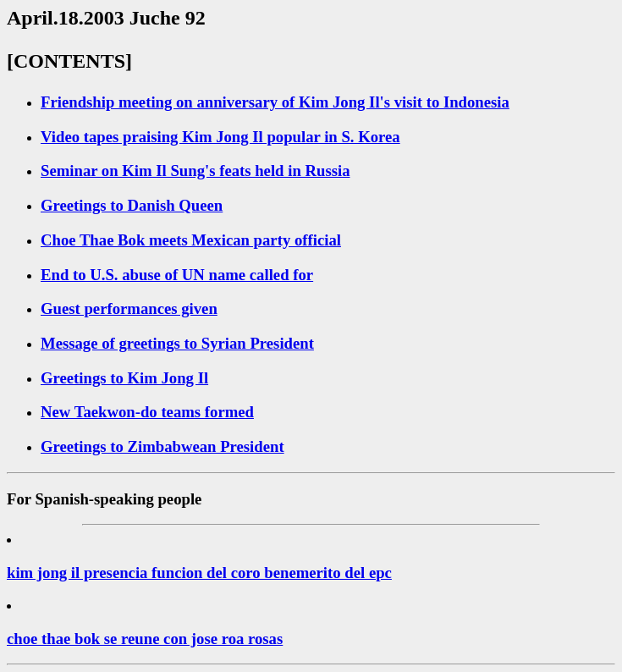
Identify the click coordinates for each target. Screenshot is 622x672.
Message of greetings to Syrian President (177, 343)
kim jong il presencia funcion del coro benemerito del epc (199, 573)
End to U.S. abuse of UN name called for (177, 275)
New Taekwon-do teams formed (147, 412)
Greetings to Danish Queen (132, 205)
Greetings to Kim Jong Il (124, 378)
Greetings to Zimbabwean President (162, 446)
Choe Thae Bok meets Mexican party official (191, 240)
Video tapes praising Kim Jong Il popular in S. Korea (220, 137)
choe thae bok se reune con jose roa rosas (145, 639)
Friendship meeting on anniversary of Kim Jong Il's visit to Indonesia (275, 102)
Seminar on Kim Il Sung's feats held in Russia (195, 171)
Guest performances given (129, 308)
